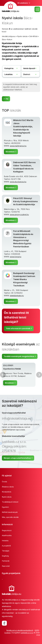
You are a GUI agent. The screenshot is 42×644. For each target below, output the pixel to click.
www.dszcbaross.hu (18, 182)
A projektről (6, 546)
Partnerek (6, 561)
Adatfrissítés (7, 535)
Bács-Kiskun (7, 39)
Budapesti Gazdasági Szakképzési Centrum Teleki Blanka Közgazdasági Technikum (24, 279)
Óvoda (4, 482)
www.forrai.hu (16, 257)
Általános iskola (8, 487)
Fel (7, 99)
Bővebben (10, 152)
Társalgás (6, 551)
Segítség (5, 556)
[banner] (11, 7)
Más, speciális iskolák (10, 517)
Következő (39, 375)
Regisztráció (7, 530)
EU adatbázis (23, 3)
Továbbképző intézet (10, 502)
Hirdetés (5, 541)
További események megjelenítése (19, 356)
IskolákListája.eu (9, 36)
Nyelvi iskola (22, 36)
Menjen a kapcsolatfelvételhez (17, 458)
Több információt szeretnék (18, 328)
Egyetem (5, 507)
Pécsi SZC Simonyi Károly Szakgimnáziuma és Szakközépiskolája (25, 201)
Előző (3, 375)
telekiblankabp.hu (17, 296)
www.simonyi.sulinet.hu (19, 215)
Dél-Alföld (33, 36)
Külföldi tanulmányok (10, 512)
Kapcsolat (6, 566)
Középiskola (7, 492)
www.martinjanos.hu (18, 146)
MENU (37, 9)
